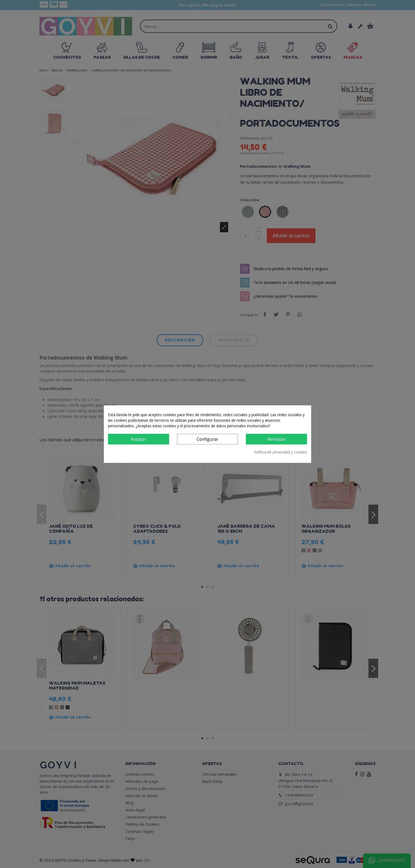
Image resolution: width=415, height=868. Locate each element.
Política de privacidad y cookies (280, 452)
